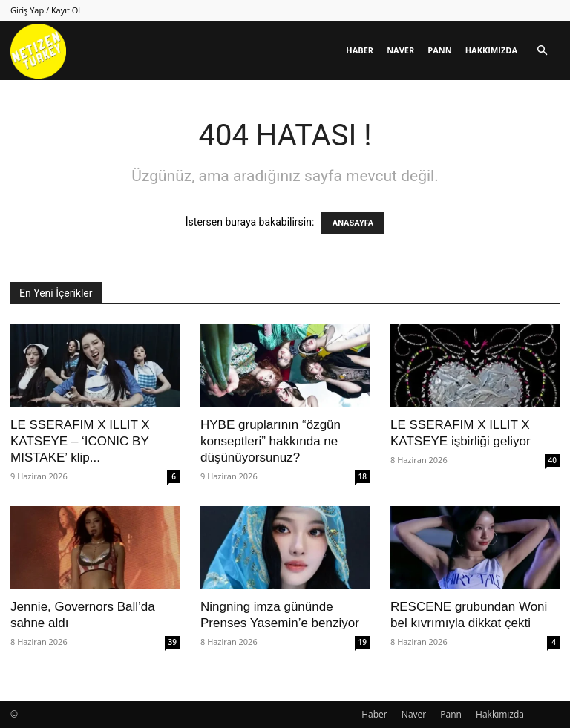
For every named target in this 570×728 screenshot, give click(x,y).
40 (553, 460)
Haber (360, 50)
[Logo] (38, 51)
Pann (439, 50)
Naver (400, 50)
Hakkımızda (491, 50)
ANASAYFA (353, 223)
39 (173, 642)
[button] (542, 51)
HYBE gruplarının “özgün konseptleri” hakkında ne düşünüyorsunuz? (271, 441)
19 (363, 642)
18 (363, 476)
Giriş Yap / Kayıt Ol (45, 10)
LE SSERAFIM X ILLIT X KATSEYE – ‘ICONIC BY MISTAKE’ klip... (80, 441)
